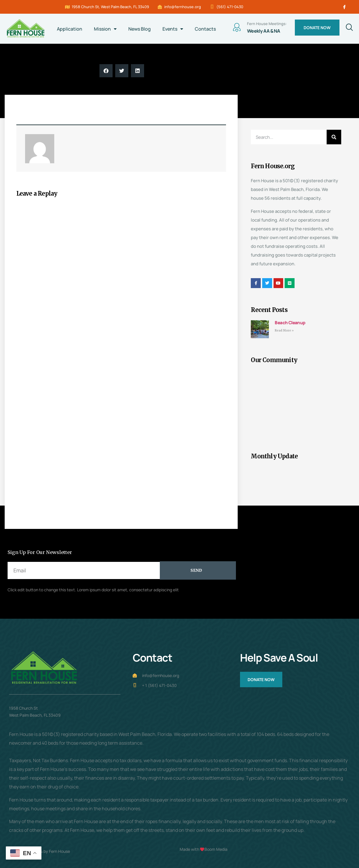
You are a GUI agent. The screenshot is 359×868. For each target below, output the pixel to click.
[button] (106, 71)
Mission (105, 29)
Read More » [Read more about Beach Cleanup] (284, 330)
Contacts (205, 29)
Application (70, 29)
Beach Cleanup (290, 323)
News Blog (140, 29)
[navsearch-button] (347, 28)
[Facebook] (344, 7)
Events (173, 29)
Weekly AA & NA (263, 31)
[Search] (334, 137)
